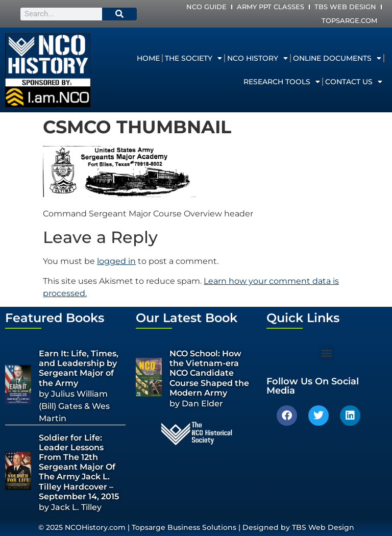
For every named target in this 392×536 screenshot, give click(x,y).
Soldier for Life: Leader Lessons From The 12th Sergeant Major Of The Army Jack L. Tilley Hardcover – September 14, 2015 (79, 467)
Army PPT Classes (271, 7)
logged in (116, 261)
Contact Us (354, 82)
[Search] (119, 14)
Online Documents (337, 58)
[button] (326, 353)
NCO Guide (206, 7)
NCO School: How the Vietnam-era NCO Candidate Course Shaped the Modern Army (209, 373)
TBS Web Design (345, 7)
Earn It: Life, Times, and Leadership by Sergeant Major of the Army (79, 368)
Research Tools (282, 82)
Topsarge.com (349, 20)
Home (148, 58)
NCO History (258, 58)
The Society (193, 58)
